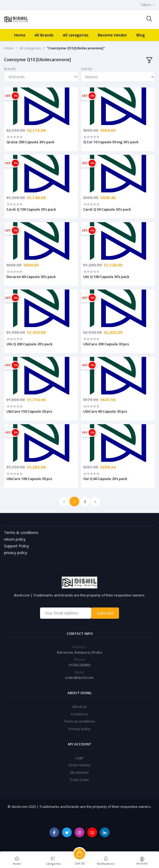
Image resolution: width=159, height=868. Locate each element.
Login (79, 758)
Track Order (79, 780)
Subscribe (105, 613)
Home (20, 35)
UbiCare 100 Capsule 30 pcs (29, 479)
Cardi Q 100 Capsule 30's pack (31, 209)
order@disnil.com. (80, 677)
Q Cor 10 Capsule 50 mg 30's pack (111, 142)
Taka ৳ (146, 5)
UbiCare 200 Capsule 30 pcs (106, 344)
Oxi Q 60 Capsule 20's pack (105, 479)
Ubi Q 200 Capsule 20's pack (29, 344)
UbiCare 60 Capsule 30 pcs (105, 411)
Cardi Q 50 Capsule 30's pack (107, 209)
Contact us (79, 714)
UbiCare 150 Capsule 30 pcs (29, 411)
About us (79, 706)
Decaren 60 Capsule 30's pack (31, 277)
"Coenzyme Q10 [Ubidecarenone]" (76, 48)
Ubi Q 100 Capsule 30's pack (106, 277)
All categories (76, 35)
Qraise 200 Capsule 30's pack (30, 142)
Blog (141, 35)
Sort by (87, 69)
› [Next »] (95, 501)
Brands (10, 69)
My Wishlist (79, 772)
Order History (79, 765)
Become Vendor (112, 35)
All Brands (44, 35)
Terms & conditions (79, 721)
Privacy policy (79, 729)
